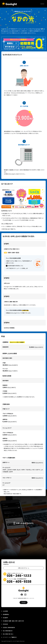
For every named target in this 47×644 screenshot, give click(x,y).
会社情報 (5, 611)
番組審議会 (6, 614)
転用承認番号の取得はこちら (16, 266)
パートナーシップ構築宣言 (10, 637)
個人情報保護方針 (8, 631)
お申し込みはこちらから (24, 523)
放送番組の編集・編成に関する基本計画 (13, 621)
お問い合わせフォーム (24, 568)
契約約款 (5, 624)
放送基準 (5, 618)
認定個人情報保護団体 (9, 627)
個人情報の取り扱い (8, 634)
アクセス (24, 602)
